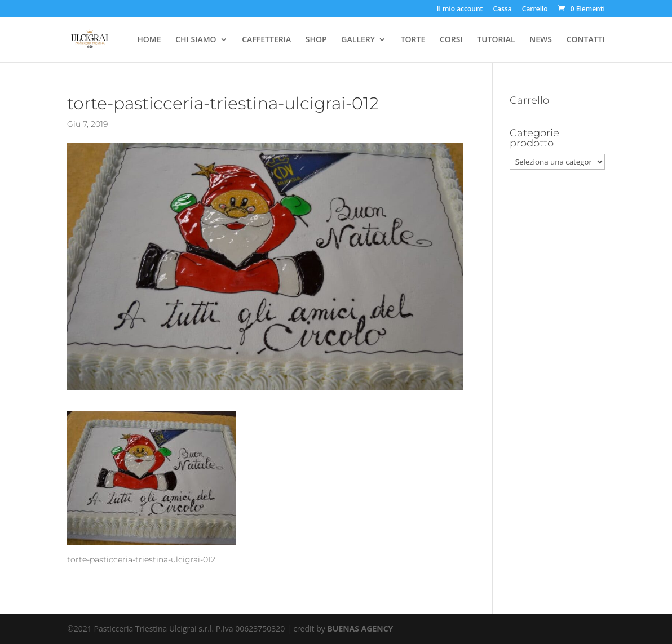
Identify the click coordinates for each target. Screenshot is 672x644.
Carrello (535, 10)
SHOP (316, 40)
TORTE (413, 40)
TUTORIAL (496, 40)
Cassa (502, 10)
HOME (149, 40)
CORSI (451, 40)
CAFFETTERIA (266, 40)
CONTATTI (586, 40)
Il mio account (460, 10)
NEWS (541, 40)
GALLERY (358, 40)
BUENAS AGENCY (360, 629)
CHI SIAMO (196, 40)
